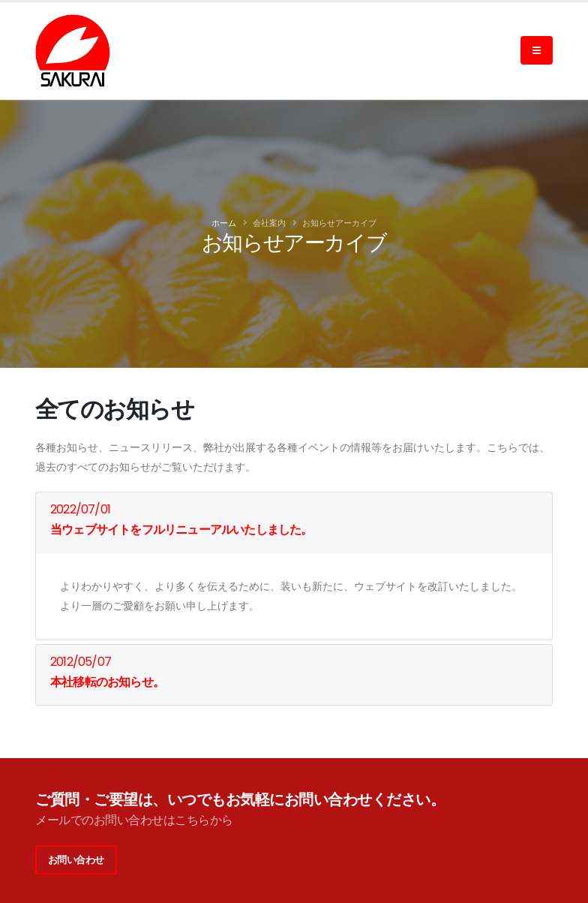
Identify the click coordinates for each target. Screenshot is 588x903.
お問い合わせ (76, 860)
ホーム (224, 223)
